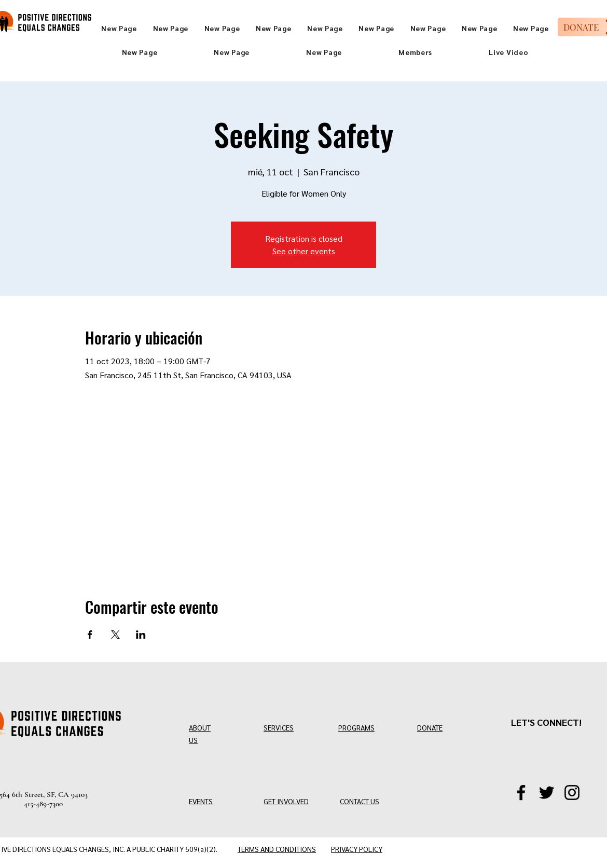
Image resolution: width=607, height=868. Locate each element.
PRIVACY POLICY (357, 849)
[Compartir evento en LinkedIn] (141, 635)
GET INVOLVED (286, 801)
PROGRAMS (356, 727)
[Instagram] (572, 793)
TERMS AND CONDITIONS (277, 849)
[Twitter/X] (547, 793)
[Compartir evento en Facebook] (90, 635)
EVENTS (201, 801)
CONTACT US (360, 801)
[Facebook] (521, 793)
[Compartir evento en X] (115, 635)
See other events (304, 251)
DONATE (430, 727)
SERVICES (279, 727)
